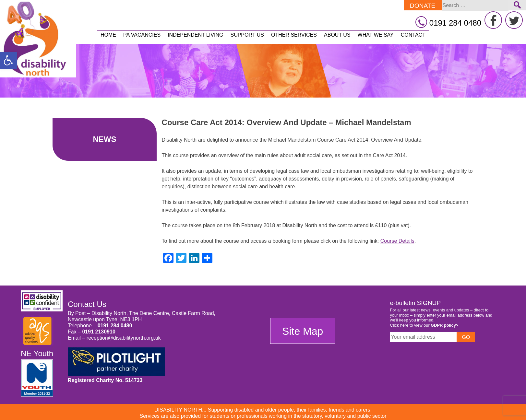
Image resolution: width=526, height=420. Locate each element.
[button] (8, 60)
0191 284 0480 (115, 326)
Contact (413, 35)
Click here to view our (424, 325)
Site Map (303, 331)
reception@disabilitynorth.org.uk (124, 338)
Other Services (294, 35)
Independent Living (195, 35)
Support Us (247, 35)
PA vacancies (142, 35)
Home (108, 35)
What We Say (376, 35)
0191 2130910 (99, 332)
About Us (337, 35)
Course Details (397, 241)
